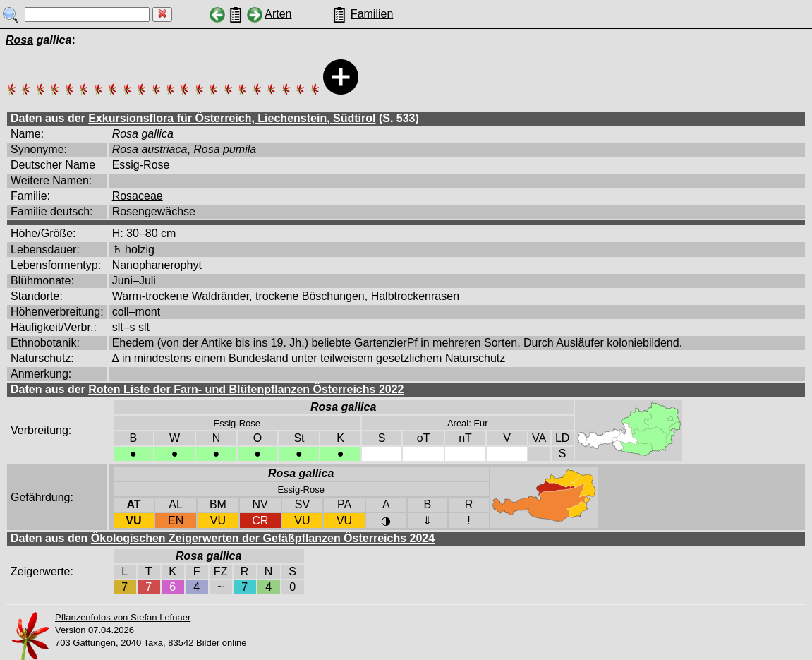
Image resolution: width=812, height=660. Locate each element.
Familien (372, 14)
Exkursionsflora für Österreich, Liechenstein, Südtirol (232, 118)
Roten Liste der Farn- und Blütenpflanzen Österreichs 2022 (246, 389)
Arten (278, 14)
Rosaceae (138, 196)
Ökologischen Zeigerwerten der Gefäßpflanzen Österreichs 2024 (263, 538)
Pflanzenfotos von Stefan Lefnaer (123, 617)
